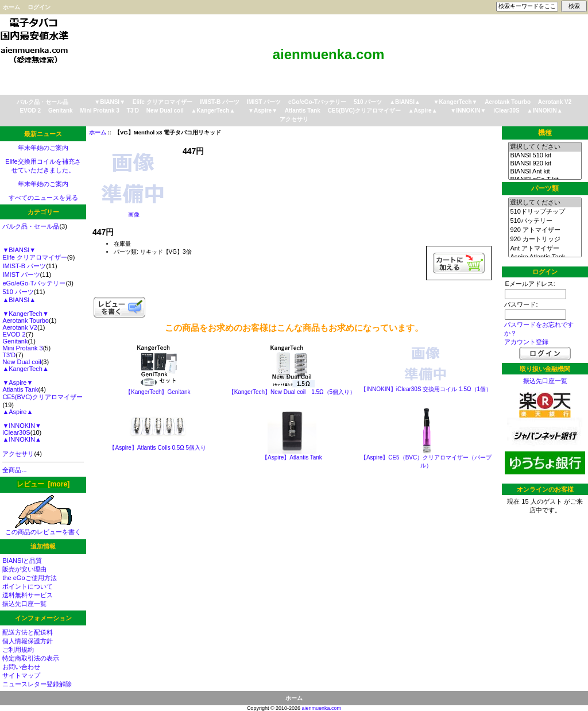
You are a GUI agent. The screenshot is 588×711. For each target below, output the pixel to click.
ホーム (11, 7)
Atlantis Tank (303, 111)
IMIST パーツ (264, 102)
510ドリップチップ (545, 212)
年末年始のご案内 (43, 148)
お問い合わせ (21, 667)
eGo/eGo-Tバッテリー (317, 102)
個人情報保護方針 (28, 641)
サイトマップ (21, 675)
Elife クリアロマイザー (163, 102)
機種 (545, 133)
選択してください (545, 147)
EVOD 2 (30, 111)
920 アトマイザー (545, 230)
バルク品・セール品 (42, 102)
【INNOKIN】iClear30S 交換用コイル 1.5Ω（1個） (426, 389)
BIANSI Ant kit (545, 172)
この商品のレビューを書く (43, 529)
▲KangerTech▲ (213, 111)
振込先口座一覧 (24, 604)
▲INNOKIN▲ (545, 111)
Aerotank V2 (555, 102)
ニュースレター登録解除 (37, 684)
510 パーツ (368, 102)
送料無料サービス (28, 595)
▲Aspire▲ (423, 111)
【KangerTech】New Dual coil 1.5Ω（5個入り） (292, 392)
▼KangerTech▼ (456, 102)
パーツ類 (545, 188)
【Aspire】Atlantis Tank (292, 457)
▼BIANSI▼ (110, 102)
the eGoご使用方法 (29, 578)
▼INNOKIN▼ (468, 111)
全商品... (14, 470)
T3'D (133, 111)
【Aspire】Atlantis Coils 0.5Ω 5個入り (158, 448)
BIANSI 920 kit (545, 164)
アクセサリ (294, 119)
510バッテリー (545, 221)
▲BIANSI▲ (405, 102)
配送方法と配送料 (28, 632)
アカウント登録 (526, 342)
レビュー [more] (43, 484)
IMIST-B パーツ (220, 102)
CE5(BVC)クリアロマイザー (364, 111)
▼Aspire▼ (263, 111)
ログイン (39, 7)
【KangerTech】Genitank (158, 392)
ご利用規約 (18, 650)
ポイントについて (28, 586)
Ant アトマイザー (545, 249)
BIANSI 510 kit (545, 156)
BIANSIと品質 (22, 561)
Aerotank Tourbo (508, 102)
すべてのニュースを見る (43, 198)
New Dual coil (165, 111)
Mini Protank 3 (99, 111)
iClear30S (506, 111)
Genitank (61, 111)
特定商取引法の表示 (31, 658)
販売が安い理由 (24, 569)
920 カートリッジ (545, 239)
